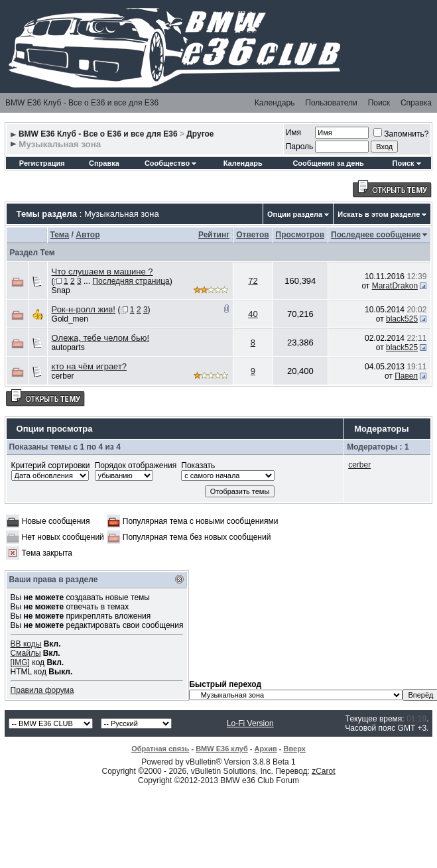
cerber (63, 376)
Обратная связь (160, 749)
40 (253, 314)
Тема (60, 235)
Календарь (275, 103)
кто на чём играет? (90, 366)
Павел (406, 376)
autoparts (68, 347)
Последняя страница (131, 281)
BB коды (26, 644)
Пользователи (331, 103)
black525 (402, 319)
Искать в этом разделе (379, 214)
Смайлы (26, 653)
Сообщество (170, 163)
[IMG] (20, 662)
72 (253, 281)
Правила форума (42, 690)
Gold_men (70, 319)
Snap (61, 290)
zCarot (323, 771)
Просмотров (300, 235)
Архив (266, 749)
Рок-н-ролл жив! (84, 309)
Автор (88, 235)
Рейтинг (214, 235)
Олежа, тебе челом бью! (100, 338)
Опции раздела (295, 214)
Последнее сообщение (376, 235)
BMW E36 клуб (222, 749)
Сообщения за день (328, 163)
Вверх (294, 749)
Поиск (379, 103)
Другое (200, 134)
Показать (198, 465)
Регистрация (42, 163)
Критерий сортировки (51, 465)
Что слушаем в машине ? (102, 272)
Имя (293, 133)
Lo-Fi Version (250, 723)
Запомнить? (401, 134)
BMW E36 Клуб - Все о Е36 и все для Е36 (82, 103)
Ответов (252, 235)
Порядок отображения (136, 465)
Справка (416, 103)
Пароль (300, 147)
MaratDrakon (395, 286)
